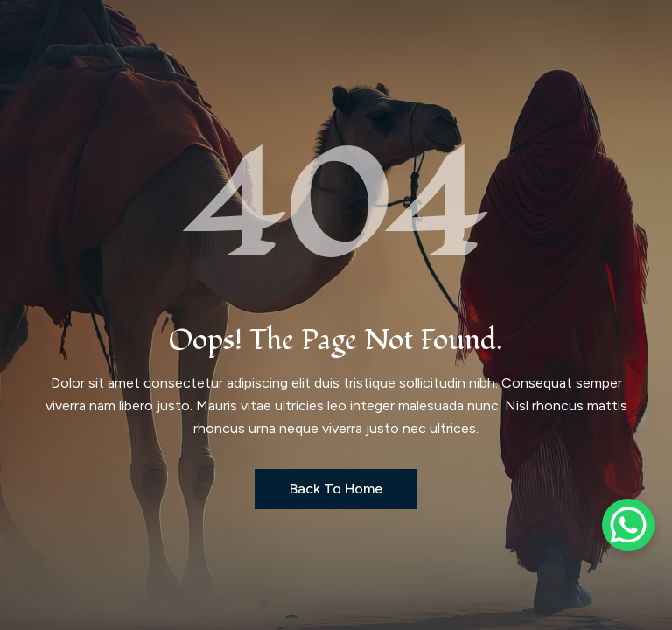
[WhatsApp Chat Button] (628, 525)
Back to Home (336, 489)
